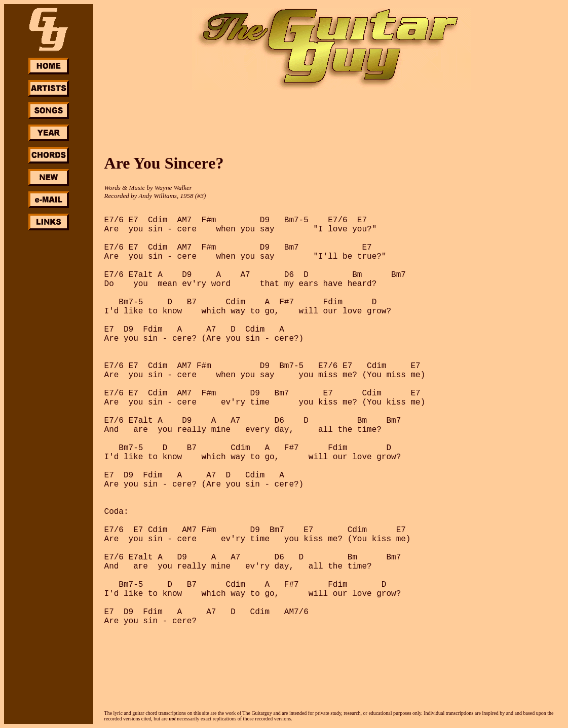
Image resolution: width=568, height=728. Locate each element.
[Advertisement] (49, 384)
